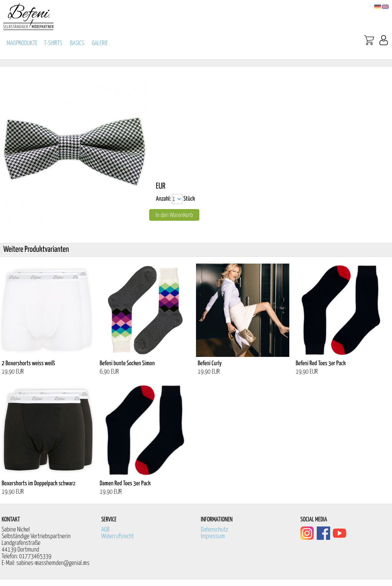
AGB (106, 530)
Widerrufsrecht (118, 536)
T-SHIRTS (53, 43)
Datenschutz (214, 530)
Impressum (213, 536)
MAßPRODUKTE (22, 43)
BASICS (77, 43)
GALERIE (100, 43)
